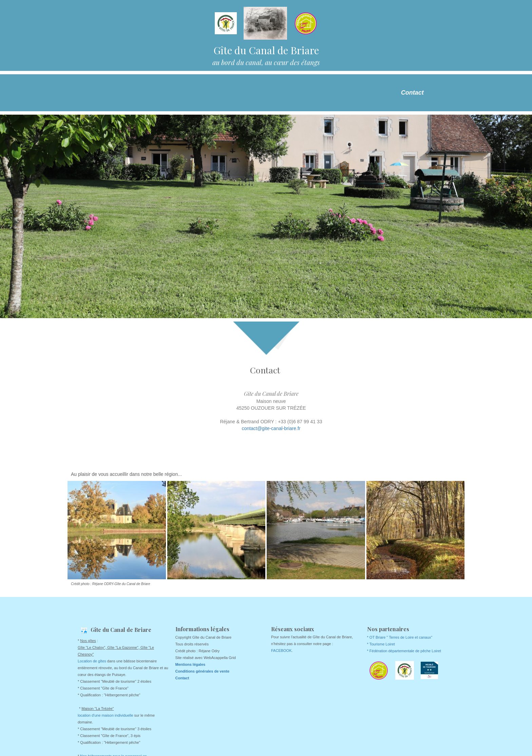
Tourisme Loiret (382, 644)
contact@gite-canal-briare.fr (271, 428)
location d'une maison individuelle (106, 715)
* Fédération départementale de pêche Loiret (404, 651)
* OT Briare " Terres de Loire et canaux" (400, 637)
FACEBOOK (281, 651)
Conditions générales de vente (203, 671)
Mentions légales (191, 664)
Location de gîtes (92, 661)
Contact (412, 93)
